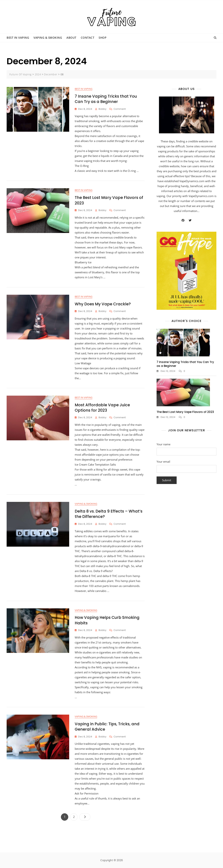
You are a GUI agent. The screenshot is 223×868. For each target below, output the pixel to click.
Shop (102, 38)
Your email (186, 465)
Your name (186, 448)
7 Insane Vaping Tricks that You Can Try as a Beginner (106, 99)
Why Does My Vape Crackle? (103, 304)
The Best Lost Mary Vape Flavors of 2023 (185, 412)
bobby (102, 109)
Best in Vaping (18, 38)
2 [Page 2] (75, 816)
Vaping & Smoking (48, 38)
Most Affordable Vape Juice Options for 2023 (102, 408)
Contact (88, 38)
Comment (120, 109)
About (71, 38)
